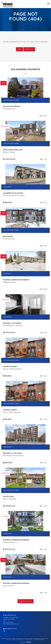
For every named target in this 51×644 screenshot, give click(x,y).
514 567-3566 (10, 622)
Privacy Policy (21, 640)
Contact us (29, 49)
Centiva (28, 642)
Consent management (39, 640)
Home (20, 49)
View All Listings (25, 601)
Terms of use (29, 640)
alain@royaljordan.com (13, 624)
